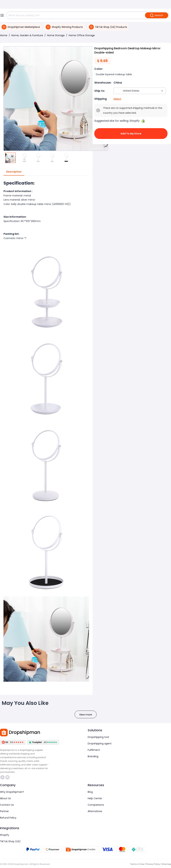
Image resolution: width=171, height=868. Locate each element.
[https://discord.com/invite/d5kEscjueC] (7, 777)
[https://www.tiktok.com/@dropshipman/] (2, 777)
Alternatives (95, 811)
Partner (4, 811)
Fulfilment (94, 750)
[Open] (162, 91)
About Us (5, 798)
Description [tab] (14, 172)
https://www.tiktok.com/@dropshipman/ (2, 777)
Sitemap (166, 864)
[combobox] (134, 91)
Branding (93, 756)
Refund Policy (8, 818)
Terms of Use (137, 864)
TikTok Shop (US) (10, 841)
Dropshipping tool (98, 737)
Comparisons (96, 805)
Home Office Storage (82, 35)
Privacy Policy (153, 864)
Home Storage (56, 35)
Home (4, 35)
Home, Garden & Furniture (27, 35)
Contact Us (7, 805)
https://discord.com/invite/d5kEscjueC (7, 777)
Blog (90, 792)
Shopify (5, 835)
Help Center (95, 798)
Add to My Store (131, 134)
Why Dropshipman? (12, 792)
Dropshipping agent (100, 744)
